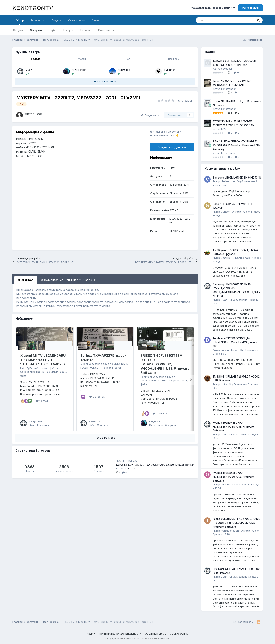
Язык (91, 634)
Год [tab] (128, 59)
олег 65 (226, 484)
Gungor (225, 212)
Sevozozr (130, 468)
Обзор (20, 22)
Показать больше (105, 81)
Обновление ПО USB (33, 372)
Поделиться (150, 115)
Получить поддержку (172, 147)
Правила (86, 30)
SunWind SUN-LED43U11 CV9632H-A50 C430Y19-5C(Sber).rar (155, 465)
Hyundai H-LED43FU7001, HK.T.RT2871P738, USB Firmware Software (233, 427)
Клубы (53, 30)
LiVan (29, 70)
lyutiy (224, 384)
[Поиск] (216, 20)
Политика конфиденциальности (120, 634)
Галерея (68, 30)
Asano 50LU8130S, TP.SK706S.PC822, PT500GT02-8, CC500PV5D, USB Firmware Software (237, 523)
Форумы (18, 30)
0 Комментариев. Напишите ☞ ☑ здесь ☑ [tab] (69, 280)
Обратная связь (155, 634)
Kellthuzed (124, 70)
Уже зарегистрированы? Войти (213, 8)
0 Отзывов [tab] (26, 280)
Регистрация (250, 8)
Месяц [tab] (82, 59)
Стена (96, 20)
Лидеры (56, 20)
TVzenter (169, 70)
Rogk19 (145, 377)
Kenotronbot (79, 70)
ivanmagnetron (230, 531)
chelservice (228, 181)
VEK (83, 364)
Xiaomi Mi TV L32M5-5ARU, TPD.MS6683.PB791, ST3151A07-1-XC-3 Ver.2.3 (43, 360)
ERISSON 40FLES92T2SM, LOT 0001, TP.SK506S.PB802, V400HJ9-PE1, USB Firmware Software (165, 364)
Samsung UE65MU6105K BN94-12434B (237, 178)
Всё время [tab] (174, 59)
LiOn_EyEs (26, 368)
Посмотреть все (105, 438)
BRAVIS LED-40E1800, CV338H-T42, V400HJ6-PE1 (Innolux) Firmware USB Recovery (236, 145)
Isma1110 (226, 258)
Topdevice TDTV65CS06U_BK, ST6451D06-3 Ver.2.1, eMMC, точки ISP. (235, 342)
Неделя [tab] (36, 59)
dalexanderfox (229, 350)
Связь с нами (77, 20)
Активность (38, 20)
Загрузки (36, 30)
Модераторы (106, 30)
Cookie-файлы (179, 634)
